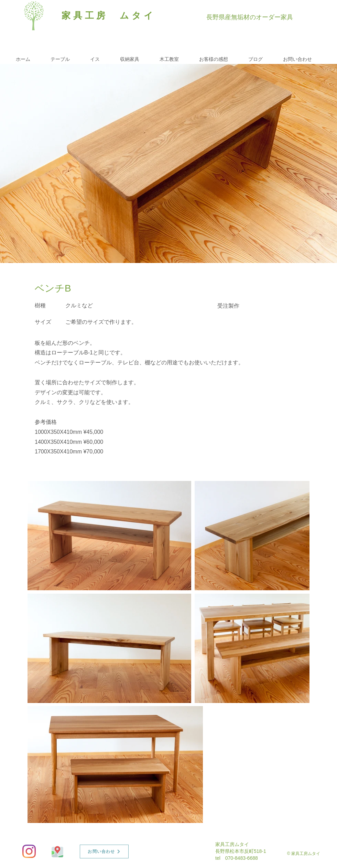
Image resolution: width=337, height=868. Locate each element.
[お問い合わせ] (104, 851)
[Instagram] (29, 851)
